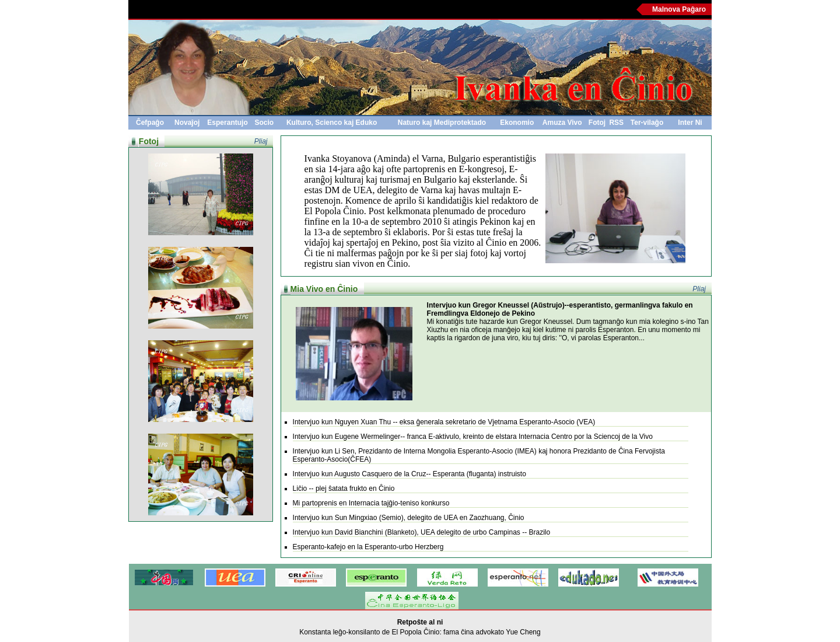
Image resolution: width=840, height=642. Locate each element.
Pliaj (261, 141)
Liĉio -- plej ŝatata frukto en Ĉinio (344, 489)
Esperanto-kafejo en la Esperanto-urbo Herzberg (368, 547)
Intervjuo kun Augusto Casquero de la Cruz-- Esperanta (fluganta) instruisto (409, 474)
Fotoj (597, 123)
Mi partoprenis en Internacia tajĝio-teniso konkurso (371, 503)
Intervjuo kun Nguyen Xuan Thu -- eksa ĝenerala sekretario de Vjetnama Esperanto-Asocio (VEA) (444, 422)
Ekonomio (517, 123)
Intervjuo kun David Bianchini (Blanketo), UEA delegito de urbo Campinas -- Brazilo (422, 532)
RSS (616, 123)
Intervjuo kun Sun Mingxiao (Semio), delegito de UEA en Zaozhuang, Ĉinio (409, 518)
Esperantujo (227, 123)
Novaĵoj (187, 123)
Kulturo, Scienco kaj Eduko (332, 123)
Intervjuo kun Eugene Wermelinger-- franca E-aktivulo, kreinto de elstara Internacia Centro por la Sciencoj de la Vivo (473, 437)
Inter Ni (690, 123)
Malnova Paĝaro (679, 9)
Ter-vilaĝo (647, 123)
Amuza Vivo (562, 123)
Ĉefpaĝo (150, 123)
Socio (265, 123)
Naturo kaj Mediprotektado (442, 123)
